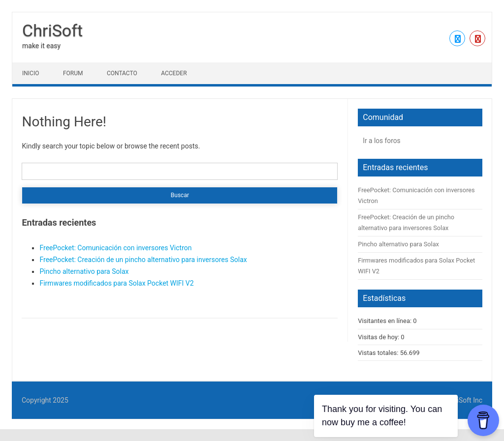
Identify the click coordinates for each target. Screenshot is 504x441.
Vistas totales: (379, 353)
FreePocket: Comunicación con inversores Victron (115, 248)
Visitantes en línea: (385, 321)
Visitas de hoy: (379, 337)
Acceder (174, 73)
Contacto (122, 73)
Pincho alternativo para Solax (84, 271)
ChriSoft (52, 30)
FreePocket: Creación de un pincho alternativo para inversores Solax (143, 260)
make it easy (41, 46)
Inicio (31, 73)
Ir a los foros (381, 141)
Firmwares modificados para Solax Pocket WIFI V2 (116, 283)
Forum (73, 73)
